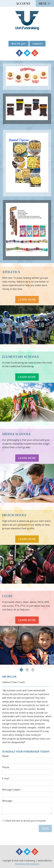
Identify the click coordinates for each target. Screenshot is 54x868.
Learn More (27, 299)
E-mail (6, 779)
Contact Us (37, 44)
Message (8, 801)
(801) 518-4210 (19, 44)
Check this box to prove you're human (24, 821)
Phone (6, 767)
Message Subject (12, 790)
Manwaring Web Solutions (27, 864)
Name (6, 756)
